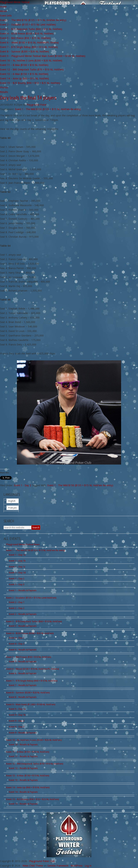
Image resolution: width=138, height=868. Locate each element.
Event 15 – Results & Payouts (23, 804)
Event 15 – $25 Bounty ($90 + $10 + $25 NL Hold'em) (33, 799)
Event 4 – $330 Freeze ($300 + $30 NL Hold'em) (30, 633)
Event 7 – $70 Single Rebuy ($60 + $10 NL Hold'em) (32, 681)
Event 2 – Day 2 (17, 608)
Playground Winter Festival (15, 2)
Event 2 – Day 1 (17, 602)
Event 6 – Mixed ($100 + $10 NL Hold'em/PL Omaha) (33, 669)
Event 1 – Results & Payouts (23, 590)
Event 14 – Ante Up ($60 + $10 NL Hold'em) (28, 787)
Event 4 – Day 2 (17, 644)
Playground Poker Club (42, 861)
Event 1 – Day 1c (17, 567)
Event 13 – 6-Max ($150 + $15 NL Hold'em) (28, 776)
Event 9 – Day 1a (17, 709)
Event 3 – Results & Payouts (23, 626)
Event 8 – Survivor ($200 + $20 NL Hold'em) (28, 693)
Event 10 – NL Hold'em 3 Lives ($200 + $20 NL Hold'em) (34, 740)
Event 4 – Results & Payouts (23, 650)
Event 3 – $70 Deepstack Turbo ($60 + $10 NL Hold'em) (34, 621)
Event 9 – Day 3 (17, 727)
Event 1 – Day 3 (17, 584)
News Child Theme (33, 866)
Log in (88, 866)
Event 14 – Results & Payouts (23, 792)
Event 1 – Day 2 (17, 579)
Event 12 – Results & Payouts (23, 768)
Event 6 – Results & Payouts (23, 673)
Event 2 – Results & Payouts (23, 614)
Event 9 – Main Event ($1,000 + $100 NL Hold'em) (31, 704)
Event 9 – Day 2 (17, 721)
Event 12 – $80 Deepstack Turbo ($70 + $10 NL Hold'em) (35, 764)
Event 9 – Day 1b (17, 715)
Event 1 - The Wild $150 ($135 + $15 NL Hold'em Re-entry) (48, 109)
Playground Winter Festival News (23, 544)
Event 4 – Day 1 (17, 638)
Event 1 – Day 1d (17, 573)
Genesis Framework (58, 866)
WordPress (77, 866)
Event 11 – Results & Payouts (23, 756)
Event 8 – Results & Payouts (23, 697)
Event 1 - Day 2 (22, 485)
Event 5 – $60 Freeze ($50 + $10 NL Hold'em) (29, 657)
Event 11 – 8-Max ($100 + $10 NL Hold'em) (28, 752)
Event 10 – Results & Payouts (23, 745)
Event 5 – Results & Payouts (23, 662)
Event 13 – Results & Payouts (23, 780)
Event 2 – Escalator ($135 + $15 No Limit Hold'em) (31, 598)
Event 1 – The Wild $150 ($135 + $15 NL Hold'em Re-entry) (36, 550)
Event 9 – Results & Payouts (23, 733)
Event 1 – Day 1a (17, 555)
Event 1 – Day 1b (17, 561)
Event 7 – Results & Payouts (23, 685)
